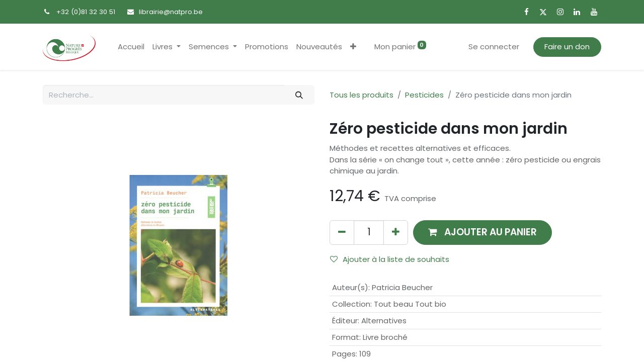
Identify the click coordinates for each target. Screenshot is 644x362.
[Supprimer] (342, 233)
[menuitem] (131, 47)
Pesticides (424, 95)
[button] (353, 47)
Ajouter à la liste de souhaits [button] (390, 259)
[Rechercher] (299, 95)
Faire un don (567, 47)
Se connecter (494, 47)
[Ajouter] (396, 233)
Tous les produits (361, 95)
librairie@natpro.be (171, 12)
